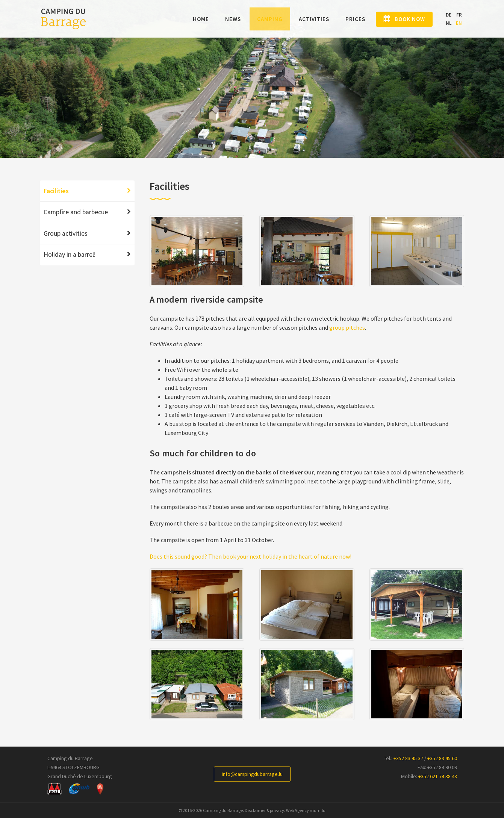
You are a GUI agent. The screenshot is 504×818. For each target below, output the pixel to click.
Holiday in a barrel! (70, 254)
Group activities (66, 233)
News (226, 19)
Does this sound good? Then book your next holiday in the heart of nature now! (250, 556)
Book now (406, 19)
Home (193, 19)
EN (459, 23)
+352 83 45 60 (442, 758)
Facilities (56, 191)
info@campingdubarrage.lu (252, 774)
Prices (348, 19)
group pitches (347, 327)
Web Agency (297, 810)
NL (449, 23)
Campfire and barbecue (76, 212)
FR (459, 15)
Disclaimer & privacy (264, 810)
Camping (262, 19)
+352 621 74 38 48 (438, 776)
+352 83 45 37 (408, 758)
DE (449, 15)
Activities (306, 19)
